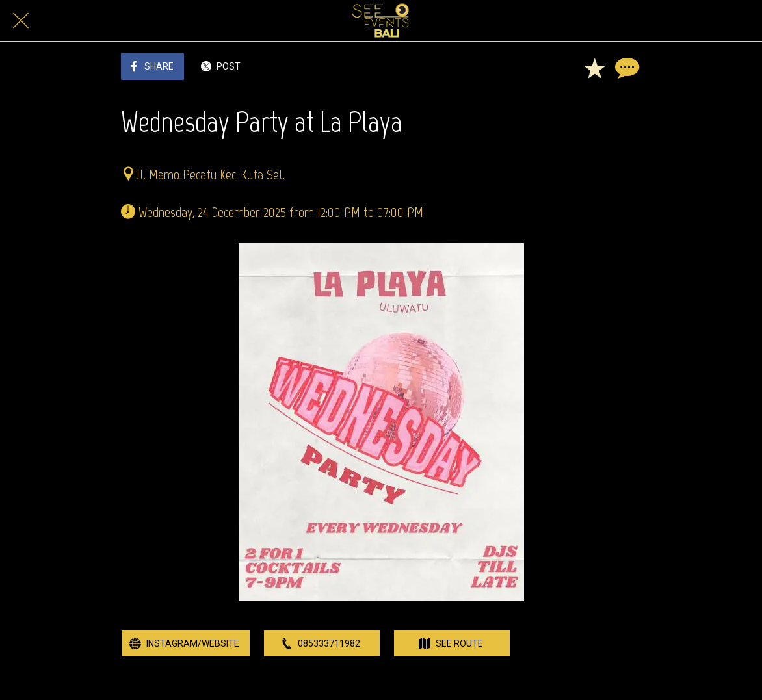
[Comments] (625, 68)
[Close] (21, 21)
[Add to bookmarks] (594, 68)
